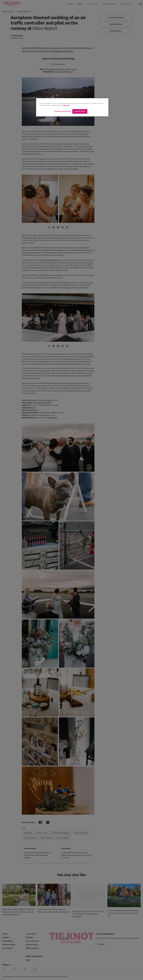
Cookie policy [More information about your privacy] (66, 105)
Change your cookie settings (63, 111)
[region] (72, 107)
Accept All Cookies (80, 111)
